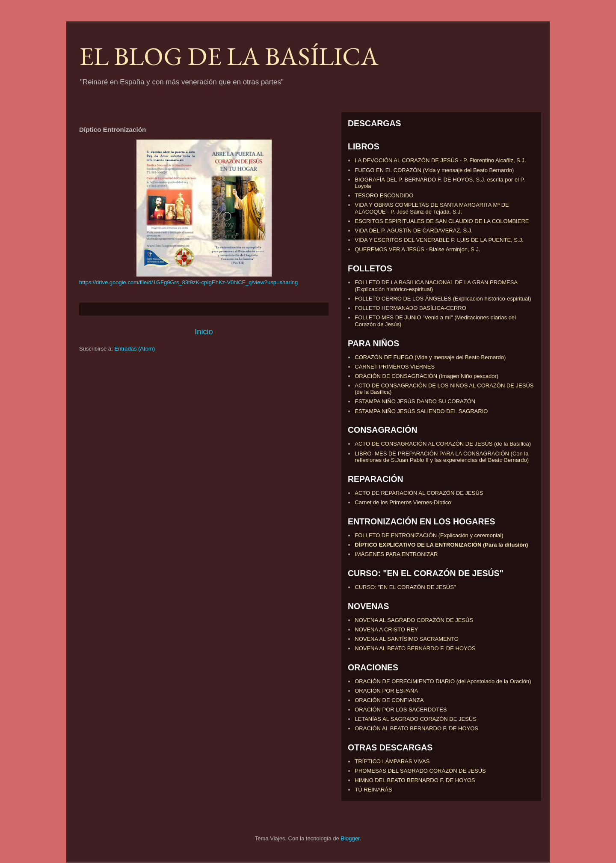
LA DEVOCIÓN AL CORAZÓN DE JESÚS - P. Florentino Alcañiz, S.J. (440, 160)
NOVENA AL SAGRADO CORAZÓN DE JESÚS (414, 620)
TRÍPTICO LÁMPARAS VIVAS (392, 761)
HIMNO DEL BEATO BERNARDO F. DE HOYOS (415, 780)
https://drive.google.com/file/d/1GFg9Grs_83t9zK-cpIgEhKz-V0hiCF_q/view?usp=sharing (188, 282)
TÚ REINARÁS (373, 790)
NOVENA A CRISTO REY (386, 629)
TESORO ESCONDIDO (384, 195)
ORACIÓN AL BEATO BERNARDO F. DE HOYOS (416, 728)
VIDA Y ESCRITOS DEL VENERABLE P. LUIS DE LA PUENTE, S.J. (439, 240)
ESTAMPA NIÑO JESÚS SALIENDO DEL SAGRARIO (421, 411)
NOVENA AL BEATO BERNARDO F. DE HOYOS (415, 648)
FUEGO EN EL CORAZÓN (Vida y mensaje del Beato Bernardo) (434, 170)
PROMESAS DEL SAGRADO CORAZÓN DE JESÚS (420, 771)
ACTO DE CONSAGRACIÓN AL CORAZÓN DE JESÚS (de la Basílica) (443, 444)
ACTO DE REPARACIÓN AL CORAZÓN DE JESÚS (419, 493)
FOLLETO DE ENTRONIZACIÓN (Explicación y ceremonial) (429, 535)
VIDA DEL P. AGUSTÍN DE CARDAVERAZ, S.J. (414, 231)
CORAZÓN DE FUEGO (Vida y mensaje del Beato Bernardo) (430, 357)
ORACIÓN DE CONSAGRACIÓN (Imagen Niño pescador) (426, 376)
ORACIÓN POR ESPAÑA (386, 691)
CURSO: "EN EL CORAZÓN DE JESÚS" (405, 587)
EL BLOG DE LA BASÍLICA (229, 56)
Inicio (204, 332)
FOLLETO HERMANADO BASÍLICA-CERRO (410, 308)
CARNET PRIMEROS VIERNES (395, 367)
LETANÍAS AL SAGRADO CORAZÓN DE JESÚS (416, 719)
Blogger (350, 838)
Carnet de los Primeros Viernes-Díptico (403, 502)
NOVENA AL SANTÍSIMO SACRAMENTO (407, 639)
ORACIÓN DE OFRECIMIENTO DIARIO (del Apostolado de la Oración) (443, 681)
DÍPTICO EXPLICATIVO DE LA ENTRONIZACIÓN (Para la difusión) (441, 545)
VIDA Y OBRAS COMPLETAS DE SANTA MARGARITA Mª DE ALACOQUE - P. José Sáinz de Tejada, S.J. (432, 208)
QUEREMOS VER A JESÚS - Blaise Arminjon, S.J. (417, 249)
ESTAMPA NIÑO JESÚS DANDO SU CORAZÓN (415, 401)
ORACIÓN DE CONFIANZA (389, 700)
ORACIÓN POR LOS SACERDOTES (401, 710)
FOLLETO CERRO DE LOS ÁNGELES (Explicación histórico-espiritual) (443, 299)
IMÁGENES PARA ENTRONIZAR (396, 554)
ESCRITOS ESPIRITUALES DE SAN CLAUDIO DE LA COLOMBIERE (442, 221)
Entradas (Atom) (135, 349)
